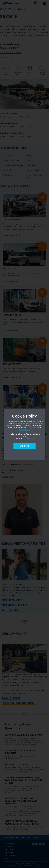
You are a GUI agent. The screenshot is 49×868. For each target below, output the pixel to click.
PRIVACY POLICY (32, 428)
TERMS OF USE (24, 430)
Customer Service (29, 438)
